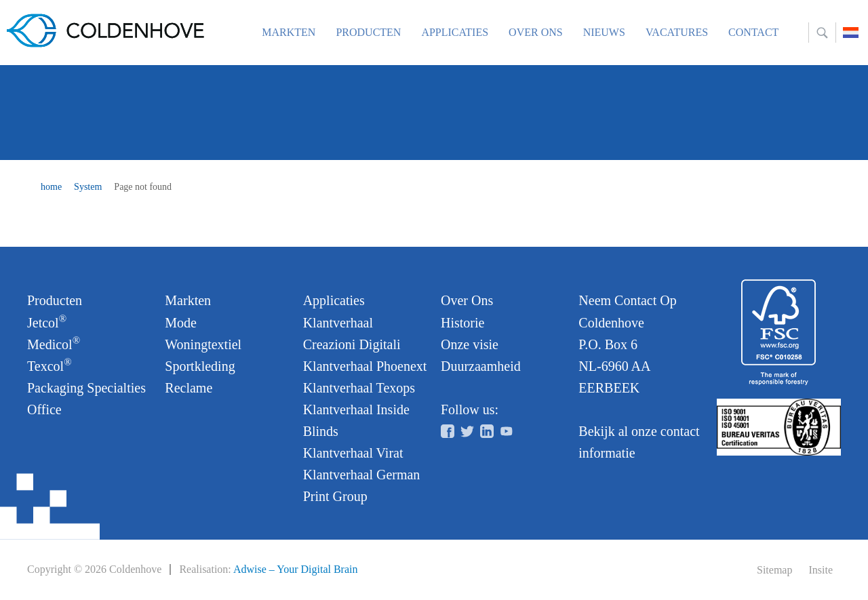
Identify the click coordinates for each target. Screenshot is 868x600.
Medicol (54, 343)
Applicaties (455, 32)
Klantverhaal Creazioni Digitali (352, 334)
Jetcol (47, 322)
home (51, 187)
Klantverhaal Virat (353, 453)
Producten (368, 32)
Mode (181, 323)
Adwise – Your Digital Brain (296, 569)
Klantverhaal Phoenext (365, 366)
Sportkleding (200, 366)
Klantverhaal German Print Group (362, 485)
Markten (289, 32)
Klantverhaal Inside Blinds (356, 420)
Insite (821, 570)
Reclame (189, 388)
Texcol (50, 365)
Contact (753, 32)
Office (44, 409)
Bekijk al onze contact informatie (639, 442)
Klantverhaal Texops (359, 388)
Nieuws (604, 32)
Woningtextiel (203, 344)
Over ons (536, 32)
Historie (462, 323)
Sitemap (774, 570)
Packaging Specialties (86, 388)
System (88, 187)
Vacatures (677, 32)
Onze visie (470, 344)
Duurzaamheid (481, 366)
